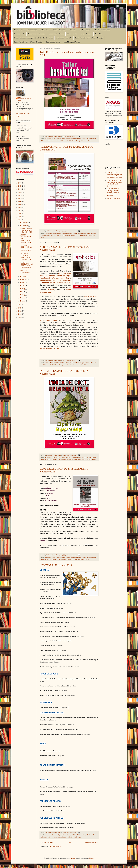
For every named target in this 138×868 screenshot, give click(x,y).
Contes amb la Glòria (56, 34)
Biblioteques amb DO (64, 38)
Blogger (92, 858)
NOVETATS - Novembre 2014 (56, 565)
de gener (23, 301)
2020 (20, 202)
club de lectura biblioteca (71, 365)
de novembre (24, 226)
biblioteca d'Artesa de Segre (79, 139)
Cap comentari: (72, 136)
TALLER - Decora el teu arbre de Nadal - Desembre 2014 (26, 230)
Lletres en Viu (72, 34)
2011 (20, 311)
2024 (20, 189)
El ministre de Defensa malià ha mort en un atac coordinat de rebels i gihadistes (114, 183)
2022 (20, 195)
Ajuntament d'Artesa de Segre (53, 139)
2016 (20, 214)
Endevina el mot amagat (37, 34)
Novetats (73, 30)
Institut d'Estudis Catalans (50, 348)
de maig (23, 289)
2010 (20, 314)
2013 (20, 305)
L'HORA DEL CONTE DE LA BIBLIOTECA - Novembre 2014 (25, 256)
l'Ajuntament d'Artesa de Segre (55, 278)
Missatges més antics (91, 843)
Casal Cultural (85, 559)
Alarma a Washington (113, 198)
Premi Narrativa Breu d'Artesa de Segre (89, 38)
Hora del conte (19, 34)
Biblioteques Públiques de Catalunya (55, 280)
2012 (20, 308)
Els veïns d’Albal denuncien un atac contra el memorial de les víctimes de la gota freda (114, 175)
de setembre (24, 279)
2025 (20, 186)
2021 (20, 198)
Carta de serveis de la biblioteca (38, 30)
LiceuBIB (99, 34)
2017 (20, 211)
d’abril (22, 292)
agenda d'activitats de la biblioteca (54, 233)
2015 (20, 217)
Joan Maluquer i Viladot (72, 42)
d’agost (22, 282)
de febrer (23, 298)
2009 (20, 317)
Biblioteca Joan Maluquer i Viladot (60, 235)
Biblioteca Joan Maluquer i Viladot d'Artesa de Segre (66, 141)
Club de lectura (85, 30)
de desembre (24, 223)
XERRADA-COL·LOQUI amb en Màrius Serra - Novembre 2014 (26, 248)
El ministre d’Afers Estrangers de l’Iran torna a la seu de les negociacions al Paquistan (113, 192)
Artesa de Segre (66, 139)
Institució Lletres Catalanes (86, 365)
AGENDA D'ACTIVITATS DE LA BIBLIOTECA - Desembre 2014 (25, 239)
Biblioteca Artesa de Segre (24, 99)
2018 (20, 208)
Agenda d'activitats (59, 30)
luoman (73, 858)
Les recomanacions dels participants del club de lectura (34, 38)
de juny (22, 286)
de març (23, 295)
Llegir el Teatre (86, 34)
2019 (20, 205)
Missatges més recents (47, 843)
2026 (20, 183)
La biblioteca (19, 30)
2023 (20, 192)
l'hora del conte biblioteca (89, 459)
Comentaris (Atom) (55, 846)
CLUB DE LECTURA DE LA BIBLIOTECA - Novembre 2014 (26, 265)
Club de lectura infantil (102, 30)
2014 (20, 220)
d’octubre (23, 276)
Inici (69, 843)
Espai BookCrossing (53, 42)
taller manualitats (86, 141)
